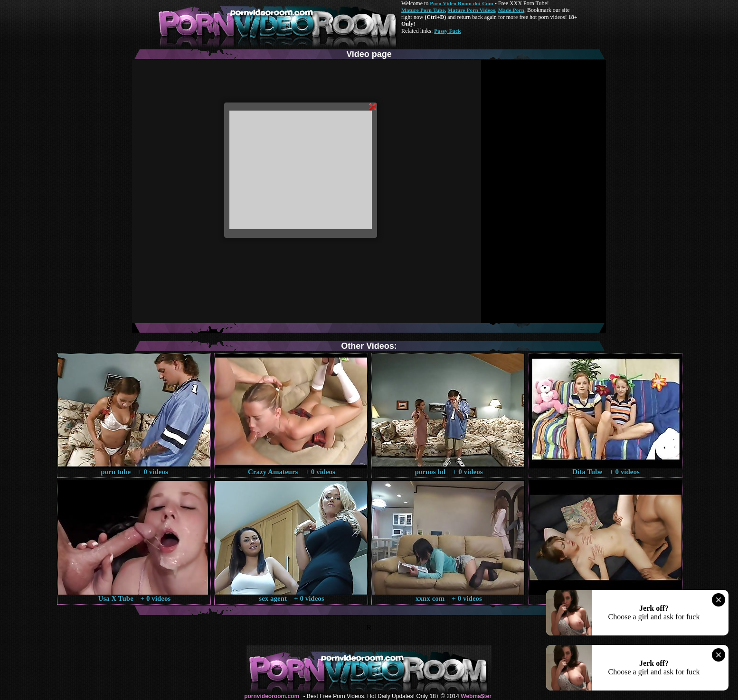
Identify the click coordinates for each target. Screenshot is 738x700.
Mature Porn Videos (472, 10)
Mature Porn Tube (423, 10)
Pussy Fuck (447, 31)
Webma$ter (476, 696)
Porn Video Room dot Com (461, 3)
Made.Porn (511, 10)
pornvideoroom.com (272, 696)
